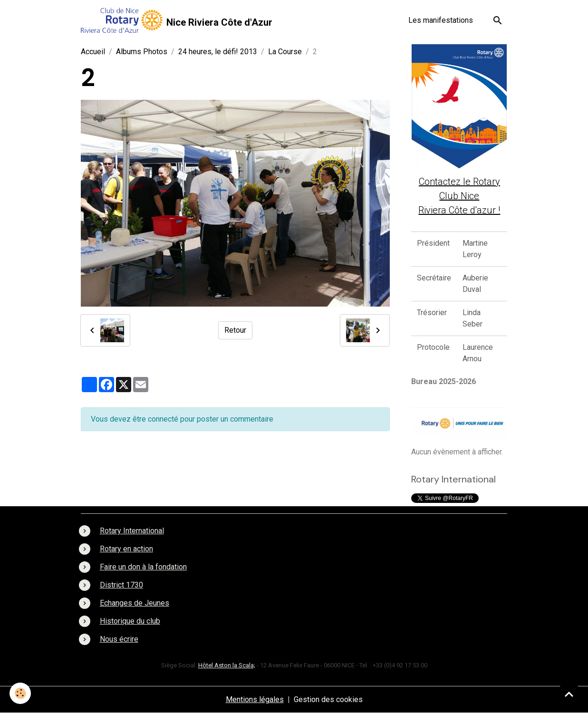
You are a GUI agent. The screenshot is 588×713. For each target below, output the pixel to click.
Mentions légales (255, 699)
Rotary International (132, 531)
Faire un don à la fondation (143, 567)
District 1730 (121, 585)
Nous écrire (119, 639)
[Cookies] (20, 693)
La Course (285, 52)
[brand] (177, 20)
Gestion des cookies (328, 699)
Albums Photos (142, 52)
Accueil (93, 52)
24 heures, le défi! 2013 (218, 52)
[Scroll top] (569, 694)
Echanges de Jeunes (135, 603)
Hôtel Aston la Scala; (227, 665)
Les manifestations (441, 20)
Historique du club (130, 621)
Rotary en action (126, 549)
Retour (235, 330)
